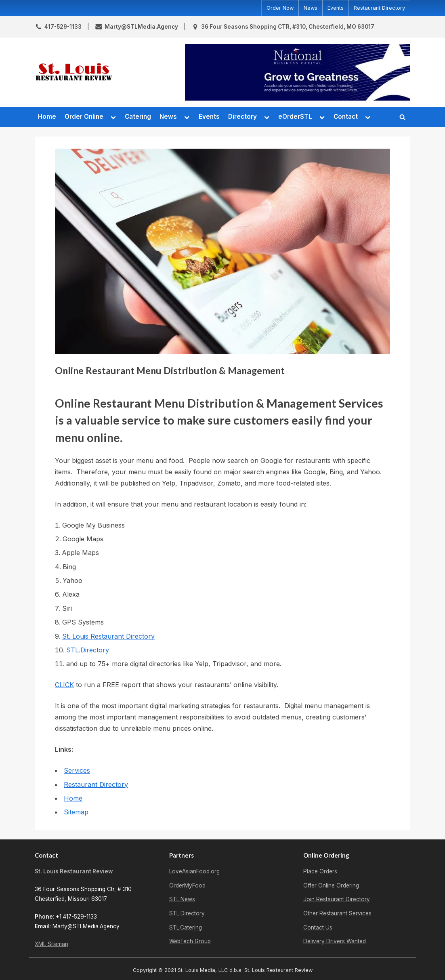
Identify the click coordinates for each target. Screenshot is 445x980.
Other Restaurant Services (337, 913)
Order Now (280, 8)
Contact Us (318, 927)
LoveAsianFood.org (194, 871)
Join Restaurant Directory (337, 899)
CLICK (64, 685)
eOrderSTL (295, 117)
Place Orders (320, 871)
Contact (346, 117)
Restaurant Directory (379, 8)
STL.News (182, 899)
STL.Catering (186, 927)
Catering (138, 117)
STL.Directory (88, 650)
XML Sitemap (51, 944)
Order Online (84, 117)
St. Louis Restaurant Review (74, 871)
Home (47, 117)
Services (77, 770)
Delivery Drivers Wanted (335, 941)
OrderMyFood (187, 885)
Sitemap (76, 812)
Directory (242, 117)
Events (336, 8)
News (311, 8)
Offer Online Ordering (331, 885)
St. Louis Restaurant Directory (108, 636)
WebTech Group (190, 941)
